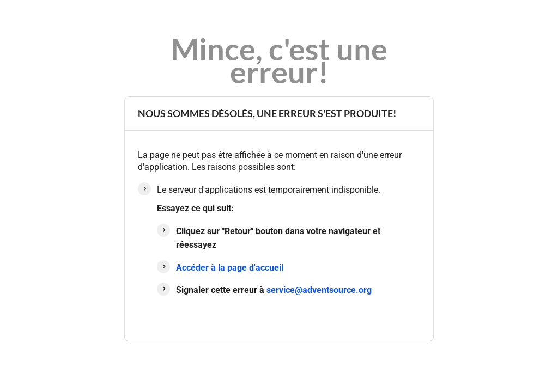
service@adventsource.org (319, 290)
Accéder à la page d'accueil (230, 268)
